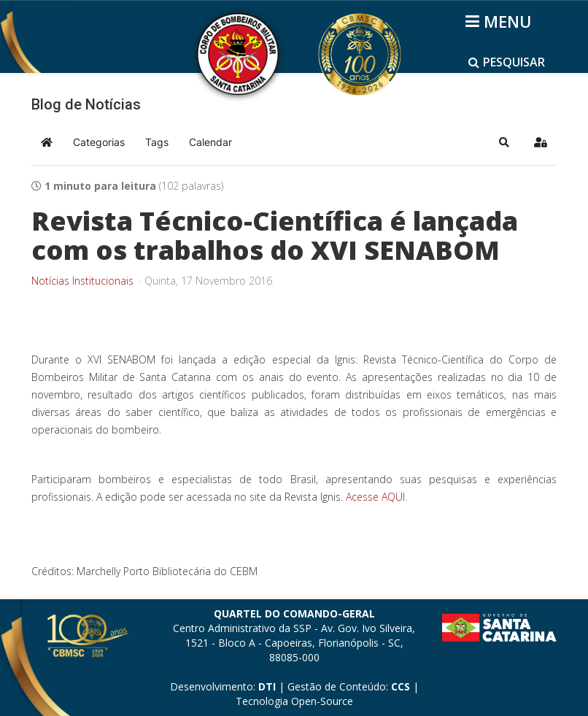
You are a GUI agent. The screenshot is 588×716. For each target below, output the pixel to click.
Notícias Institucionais (82, 281)
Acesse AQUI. (376, 497)
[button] (504, 142)
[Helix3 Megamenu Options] (501, 21)
